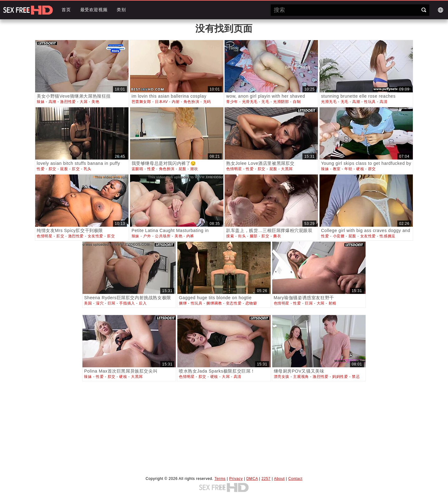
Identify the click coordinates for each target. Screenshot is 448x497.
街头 (242, 236)
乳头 (88, 169)
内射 (176, 102)
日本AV (161, 102)
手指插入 (127, 303)
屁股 (64, 169)
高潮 (52, 102)
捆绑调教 (214, 303)
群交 (372, 169)
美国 (88, 303)
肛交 (52, 169)
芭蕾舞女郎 (141, 102)
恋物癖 (251, 303)
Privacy (236, 479)
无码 (207, 102)
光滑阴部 (281, 102)
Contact (296, 479)
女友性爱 (96, 236)
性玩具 (370, 102)
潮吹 (194, 169)
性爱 (41, 169)
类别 (121, 10)
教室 (337, 169)
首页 (66, 10)
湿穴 (100, 303)
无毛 (265, 102)
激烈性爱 (68, 102)
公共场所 (163, 236)
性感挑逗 (387, 236)
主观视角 (301, 377)
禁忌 (356, 377)
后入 (143, 303)
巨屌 (112, 303)
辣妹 (41, 102)
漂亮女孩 (282, 377)
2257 (266, 479)
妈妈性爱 (340, 377)
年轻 (348, 169)
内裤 (190, 236)
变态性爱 (234, 303)
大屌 (84, 102)
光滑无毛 (250, 102)
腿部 (254, 236)
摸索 (230, 236)
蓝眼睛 (138, 169)
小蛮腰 (339, 236)
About (279, 479)
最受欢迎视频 (94, 10)
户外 (147, 236)
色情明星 (234, 169)
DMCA (252, 479)
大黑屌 (287, 169)
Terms (220, 479)
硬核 (360, 169)
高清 (383, 102)
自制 (297, 102)
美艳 (95, 102)
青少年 (232, 102)
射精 (332, 303)
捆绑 (183, 303)
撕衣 (277, 236)
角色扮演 (191, 102)
